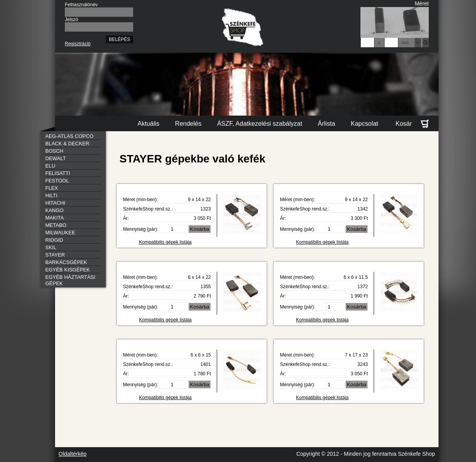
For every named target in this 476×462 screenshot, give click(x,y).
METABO (56, 225)
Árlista (326, 124)
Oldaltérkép (73, 454)
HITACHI (55, 203)
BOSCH (54, 151)
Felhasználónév (81, 5)
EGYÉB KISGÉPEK (68, 270)
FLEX (52, 188)
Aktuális (148, 124)
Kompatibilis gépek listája (165, 242)
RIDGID (54, 240)
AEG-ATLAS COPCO (69, 136)
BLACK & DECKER (67, 144)
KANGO (54, 210)
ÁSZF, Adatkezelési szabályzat (260, 124)
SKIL (51, 247)
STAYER (55, 255)
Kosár (412, 124)
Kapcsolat (364, 124)
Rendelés (188, 124)
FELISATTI (58, 173)
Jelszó (71, 20)
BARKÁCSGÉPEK (66, 262)
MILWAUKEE (60, 233)
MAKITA (54, 218)
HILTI (51, 195)
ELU (50, 166)
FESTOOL (57, 181)
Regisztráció (78, 44)
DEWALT (56, 158)
